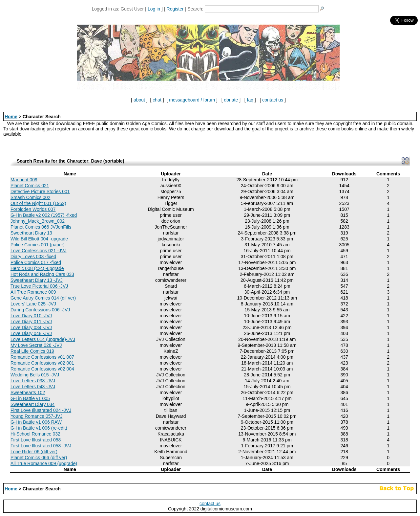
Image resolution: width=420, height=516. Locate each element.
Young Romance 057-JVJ (36, 416)
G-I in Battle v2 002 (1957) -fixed (44, 215)
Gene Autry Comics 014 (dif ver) (43, 298)
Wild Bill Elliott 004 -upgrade (39, 239)
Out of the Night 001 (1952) (38, 203)
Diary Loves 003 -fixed (33, 257)
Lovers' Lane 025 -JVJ (33, 304)
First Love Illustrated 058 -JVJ (41, 446)
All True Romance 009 (33, 292)
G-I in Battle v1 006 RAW (36, 422)
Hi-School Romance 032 (35, 434)
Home (11, 117)
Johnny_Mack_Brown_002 (38, 221)
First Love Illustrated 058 (36, 440)
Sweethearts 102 (28, 393)
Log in (154, 9)
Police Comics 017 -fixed (36, 262)
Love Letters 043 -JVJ (33, 387)
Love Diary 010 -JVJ (31, 316)
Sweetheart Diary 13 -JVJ (37, 280)
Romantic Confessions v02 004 (42, 369)
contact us (273, 100)
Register (175, 9)
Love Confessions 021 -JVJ (38, 251)
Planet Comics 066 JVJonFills (41, 227)
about (139, 100)
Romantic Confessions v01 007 (42, 357)
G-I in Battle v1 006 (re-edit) (39, 428)
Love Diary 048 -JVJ (31, 333)
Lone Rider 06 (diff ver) (34, 452)
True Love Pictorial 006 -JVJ (39, 286)
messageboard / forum (192, 100)
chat (157, 100)
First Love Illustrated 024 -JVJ (41, 410)
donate (231, 100)
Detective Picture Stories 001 (40, 191)
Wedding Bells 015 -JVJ (35, 375)
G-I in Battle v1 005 (30, 398)
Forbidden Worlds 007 (33, 209)
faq (250, 100)
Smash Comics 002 (30, 197)
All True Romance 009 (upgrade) (44, 463)
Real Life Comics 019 (32, 351)
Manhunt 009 (24, 180)
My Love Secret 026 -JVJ (36, 345)
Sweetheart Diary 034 (33, 404)
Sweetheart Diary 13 (31, 233)
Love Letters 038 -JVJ (33, 381)
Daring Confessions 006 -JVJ (40, 310)
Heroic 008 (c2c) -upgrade (37, 268)
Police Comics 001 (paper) (38, 245)
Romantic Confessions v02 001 (42, 363)
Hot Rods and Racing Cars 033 (42, 274)
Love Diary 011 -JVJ (31, 322)
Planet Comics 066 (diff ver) (39, 458)
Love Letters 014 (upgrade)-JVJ (43, 339)
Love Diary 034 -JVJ (31, 327)
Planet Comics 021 (30, 186)
